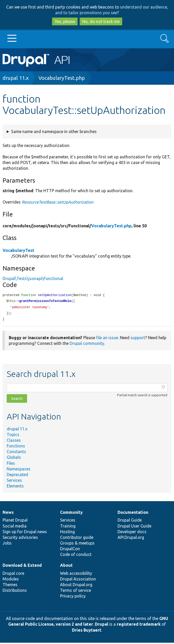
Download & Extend (22, 567)
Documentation (133, 514)
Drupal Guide (130, 521)
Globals (14, 459)
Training (68, 527)
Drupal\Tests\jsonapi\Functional (33, 278)
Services (14, 482)
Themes (10, 586)
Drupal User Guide (134, 527)
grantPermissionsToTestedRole (45, 302)
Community (71, 514)
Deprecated (17, 476)
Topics (13, 436)
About (66, 567)
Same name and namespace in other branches (54, 131)
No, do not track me (101, 21)
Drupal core (13, 575)
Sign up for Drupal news (25, 533)
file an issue (107, 339)
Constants (16, 453)
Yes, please (65, 21)
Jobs (7, 544)
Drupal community (87, 345)
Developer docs (132, 533)
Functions (16, 447)
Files (11, 464)
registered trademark (139, 625)
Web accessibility (76, 575)
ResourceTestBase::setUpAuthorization (57, 202)
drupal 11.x (16, 78)
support (138, 339)
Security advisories (20, 539)
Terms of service (76, 592)
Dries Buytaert (87, 631)
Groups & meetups (77, 544)
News (8, 514)
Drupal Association (78, 580)
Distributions (15, 592)
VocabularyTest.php (62, 78)
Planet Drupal (15, 521)
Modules (11, 580)
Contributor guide (77, 539)
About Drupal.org (76, 586)
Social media (15, 527)
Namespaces (19, 470)
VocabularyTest (18, 250)
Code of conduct (76, 556)
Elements (15, 487)
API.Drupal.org (131, 539)
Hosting (67, 533)
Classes (14, 441)
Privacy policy (73, 597)
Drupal (102, 625)
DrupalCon (70, 550)
